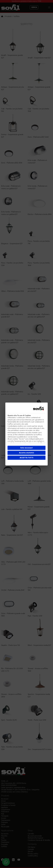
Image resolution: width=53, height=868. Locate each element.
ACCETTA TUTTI (26, 458)
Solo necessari (26, 448)
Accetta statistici (26, 453)
